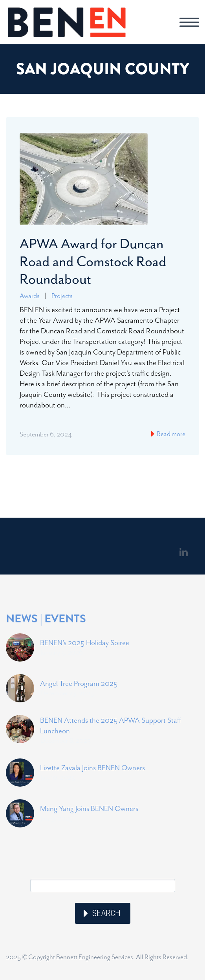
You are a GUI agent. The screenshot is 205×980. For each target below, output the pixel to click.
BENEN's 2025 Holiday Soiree (85, 643)
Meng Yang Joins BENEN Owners (89, 808)
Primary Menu (189, 22)
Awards (30, 296)
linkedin (183, 552)
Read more (170, 434)
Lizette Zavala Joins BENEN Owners (92, 768)
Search (106, 913)
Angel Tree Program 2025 (79, 683)
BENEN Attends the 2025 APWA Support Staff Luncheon (111, 725)
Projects (62, 296)
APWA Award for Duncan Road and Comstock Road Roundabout (93, 261)
